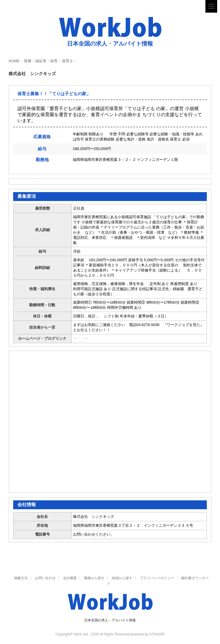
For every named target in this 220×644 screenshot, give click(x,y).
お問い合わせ (45, 578)
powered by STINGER (148, 634)
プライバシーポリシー (157, 578)
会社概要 (70, 578)
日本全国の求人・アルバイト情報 (110, 620)
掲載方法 (21, 578)
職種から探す (94, 578)
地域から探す (122, 578)
